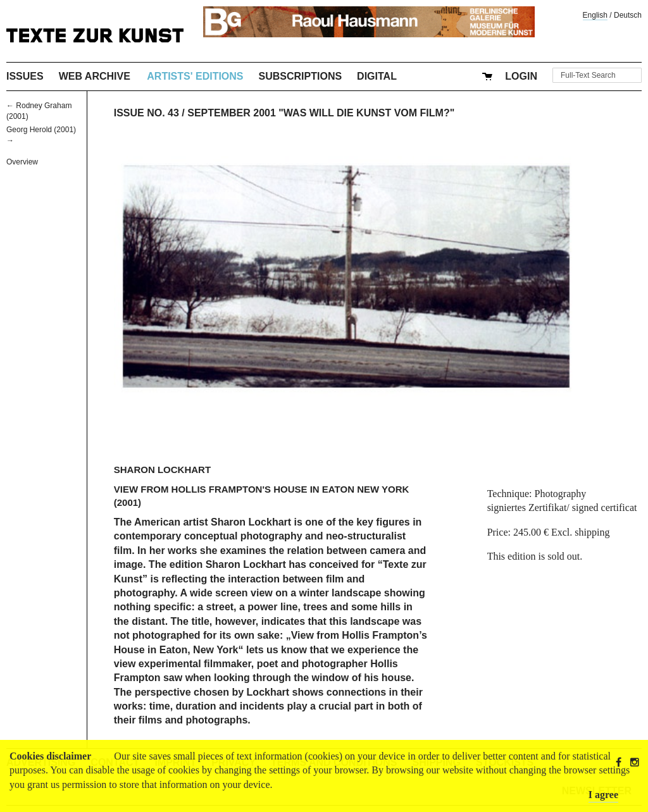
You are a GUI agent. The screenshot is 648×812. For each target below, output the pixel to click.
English (595, 15)
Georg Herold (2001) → (41, 135)
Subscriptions (301, 76)
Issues (25, 76)
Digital (377, 76)
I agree (603, 795)
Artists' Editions (195, 76)
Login (521, 76)
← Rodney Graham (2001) (39, 111)
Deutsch (628, 15)
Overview (22, 162)
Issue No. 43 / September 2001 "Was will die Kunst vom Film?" (284, 113)
